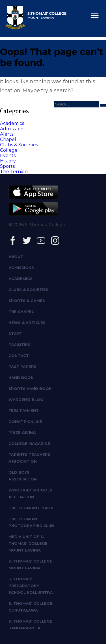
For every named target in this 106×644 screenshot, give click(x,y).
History (8, 161)
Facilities (19, 345)
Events (8, 156)
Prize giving (22, 433)
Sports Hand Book (30, 389)
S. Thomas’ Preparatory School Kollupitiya (31, 586)
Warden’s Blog (26, 400)
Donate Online (25, 422)
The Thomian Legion (31, 508)
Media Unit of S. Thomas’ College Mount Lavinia (28, 543)
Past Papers (22, 367)
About (16, 257)
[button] (95, 16)
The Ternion (14, 172)
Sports (7, 166)
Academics (12, 123)
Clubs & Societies (19, 145)
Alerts (7, 134)
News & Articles (27, 323)
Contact (19, 356)
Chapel (8, 139)
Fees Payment (24, 411)
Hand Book (21, 378)
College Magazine (29, 444)
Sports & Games (27, 301)
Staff (15, 334)
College (9, 150)
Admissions (12, 129)
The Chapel (21, 312)
